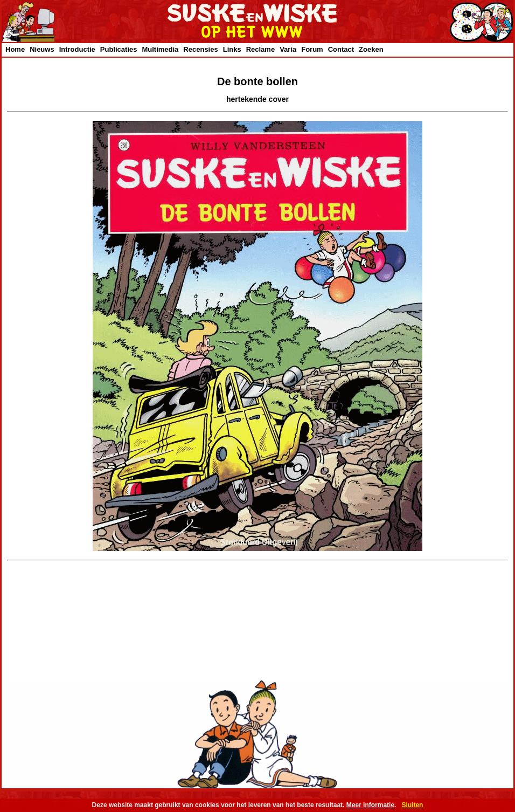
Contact (341, 49)
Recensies (200, 49)
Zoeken (371, 49)
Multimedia (160, 49)
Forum (312, 49)
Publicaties (119, 49)
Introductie (77, 49)
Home (15, 49)
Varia (288, 49)
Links (232, 49)
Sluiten (412, 805)
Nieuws (42, 49)
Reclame (260, 49)
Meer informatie (370, 805)
